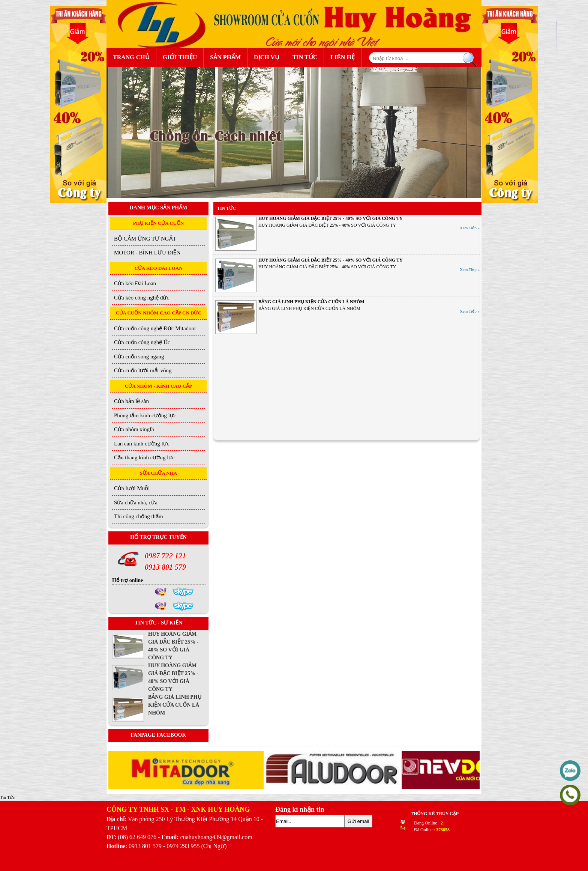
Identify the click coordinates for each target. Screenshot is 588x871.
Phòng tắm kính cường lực (145, 415)
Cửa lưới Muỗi (132, 488)
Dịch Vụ (267, 57)
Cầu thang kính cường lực (144, 457)
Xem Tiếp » (470, 228)
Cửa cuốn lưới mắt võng (143, 370)
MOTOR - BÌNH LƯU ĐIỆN (147, 253)
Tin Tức (305, 57)
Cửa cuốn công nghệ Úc (142, 342)
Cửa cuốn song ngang (139, 357)
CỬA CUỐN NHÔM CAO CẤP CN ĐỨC (158, 313)
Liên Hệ (343, 57)
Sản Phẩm (227, 56)
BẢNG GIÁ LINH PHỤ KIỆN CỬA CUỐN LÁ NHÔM (311, 302)
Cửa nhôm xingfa (134, 429)
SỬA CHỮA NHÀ (158, 473)
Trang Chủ (131, 57)
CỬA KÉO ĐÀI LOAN (158, 268)
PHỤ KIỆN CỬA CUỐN (159, 223)
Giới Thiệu (180, 57)
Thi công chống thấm (139, 516)
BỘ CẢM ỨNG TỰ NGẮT (145, 239)
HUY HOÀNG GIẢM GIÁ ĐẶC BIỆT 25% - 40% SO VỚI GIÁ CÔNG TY (331, 218)
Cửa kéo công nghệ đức (142, 298)
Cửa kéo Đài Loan (135, 283)
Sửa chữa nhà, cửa (136, 502)
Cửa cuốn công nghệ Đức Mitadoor (155, 328)
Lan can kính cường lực (142, 444)
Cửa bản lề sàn (131, 401)
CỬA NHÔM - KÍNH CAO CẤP (158, 386)
